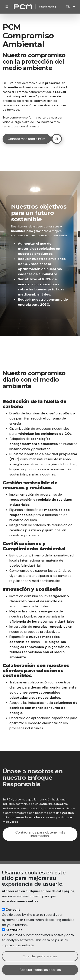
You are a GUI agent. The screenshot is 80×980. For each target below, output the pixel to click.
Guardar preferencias (40, 956)
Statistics (14, 930)
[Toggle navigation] (7, 7)
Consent (13, 910)
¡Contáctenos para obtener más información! (40, 834)
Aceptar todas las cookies (40, 970)
